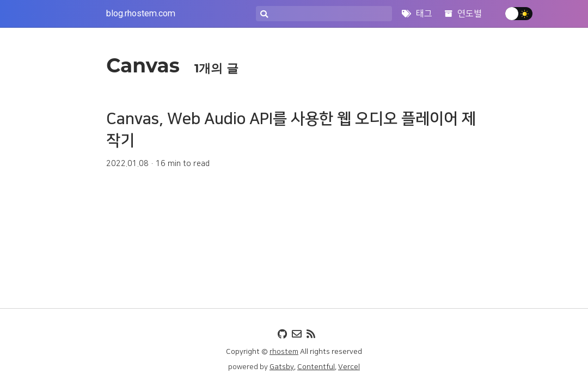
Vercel (349, 367)
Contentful (316, 367)
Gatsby (282, 367)
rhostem (284, 352)
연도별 (463, 14)
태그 (417, 14)
